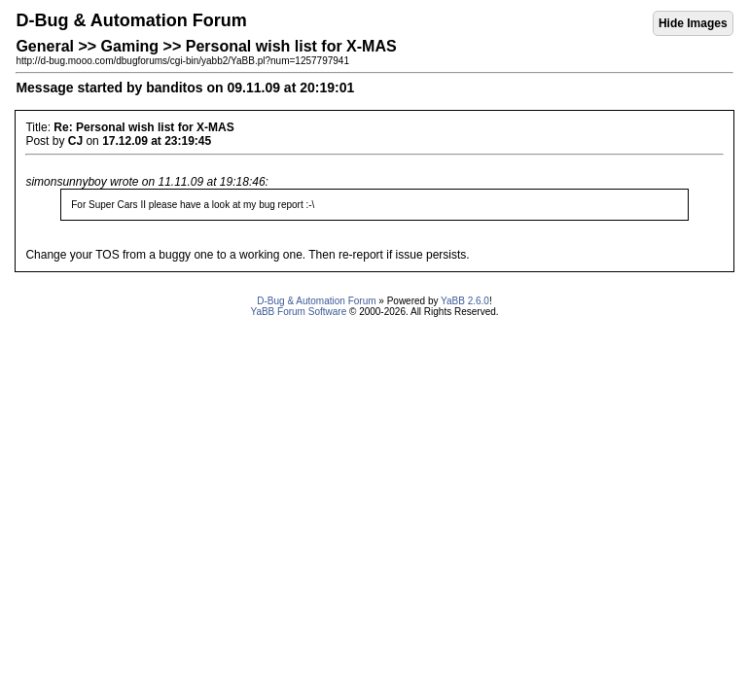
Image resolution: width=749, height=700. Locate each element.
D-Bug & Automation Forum (316, 301)
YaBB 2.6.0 (465, 301)
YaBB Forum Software (298, 312)
